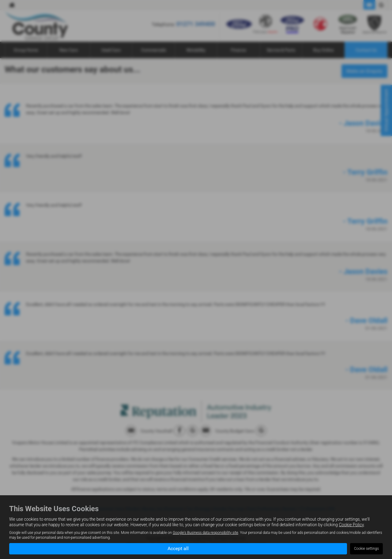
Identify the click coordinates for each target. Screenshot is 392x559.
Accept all (178, 548)
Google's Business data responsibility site (205, 533)
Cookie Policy (351, 525)
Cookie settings (366, 549)
